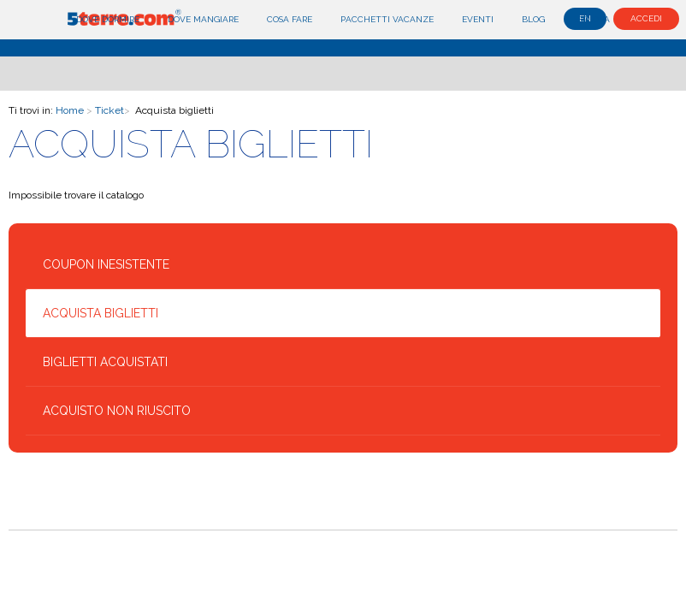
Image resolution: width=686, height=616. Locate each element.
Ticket (109, 110)
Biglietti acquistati (105, 362)
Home (70, 110)
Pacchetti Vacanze (387, 19)
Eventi (478, 19)
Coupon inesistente (106, 264)
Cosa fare (290, 19)
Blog (533, 19)
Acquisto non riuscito (117, 411)
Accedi (646, 18)
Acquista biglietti (101, 313)
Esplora (591, 19)
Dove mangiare (203, 19)
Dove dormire (108, 19)
